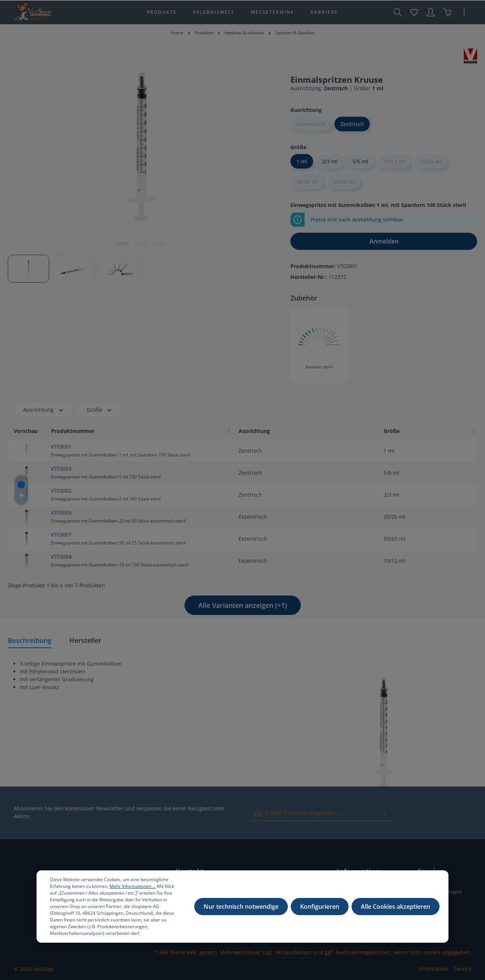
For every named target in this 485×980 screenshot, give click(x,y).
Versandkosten (293, 952)
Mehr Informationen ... (133, 886)
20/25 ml (431, 161)
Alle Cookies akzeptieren (396, 907)
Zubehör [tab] (304, 298)
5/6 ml (360, 161)
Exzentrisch (311, 124)
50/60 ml (344, 182)
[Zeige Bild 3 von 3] (159, 244)
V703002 (61, 491)
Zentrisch (352, 124)
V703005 (61, 513)
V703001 (61, 447)
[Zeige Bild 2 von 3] (141, 244)
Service (463, 969)
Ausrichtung (44, 410)
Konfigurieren (320, 907)
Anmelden (384, 241)
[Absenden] (385, 813)
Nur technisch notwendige (241, 907)
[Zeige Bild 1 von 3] (123, 244)
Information (433, 969)
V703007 (61, 535)
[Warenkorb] (447, 12)
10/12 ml (394, 161)
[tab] (30, 641)
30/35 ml (307, 182)
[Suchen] (398, 12)
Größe (100, 410)
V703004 (61, 557)
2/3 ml (330, 161)
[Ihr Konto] (431, 12)
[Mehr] (464, 12)
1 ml (302, 161)
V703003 (61, 469)
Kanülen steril (319, 367)
